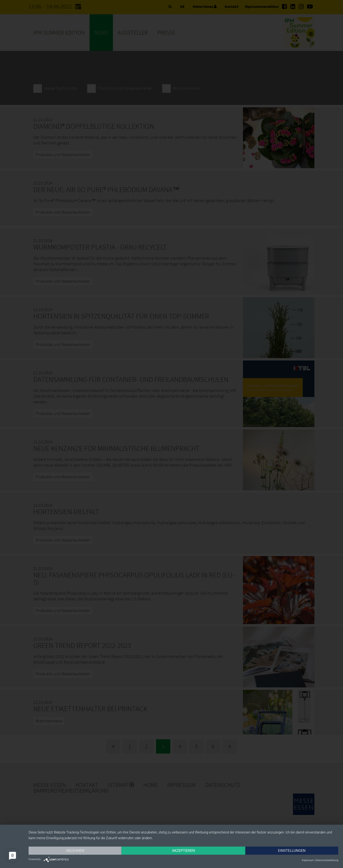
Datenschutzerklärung (327, 860)
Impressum (308, 860)
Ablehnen (75, 851)
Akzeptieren (183, 851)
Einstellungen (292, 851)
